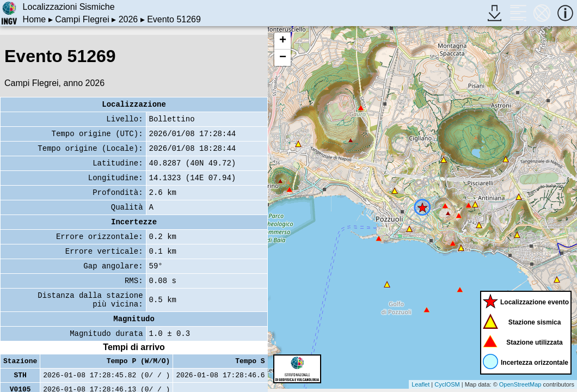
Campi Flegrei (82, 19)
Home (35, 19)
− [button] (283, 58)
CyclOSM (447, 384)
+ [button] (283, 41)
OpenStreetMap (520, 384)
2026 (128, 19)
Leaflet (421, 384)
